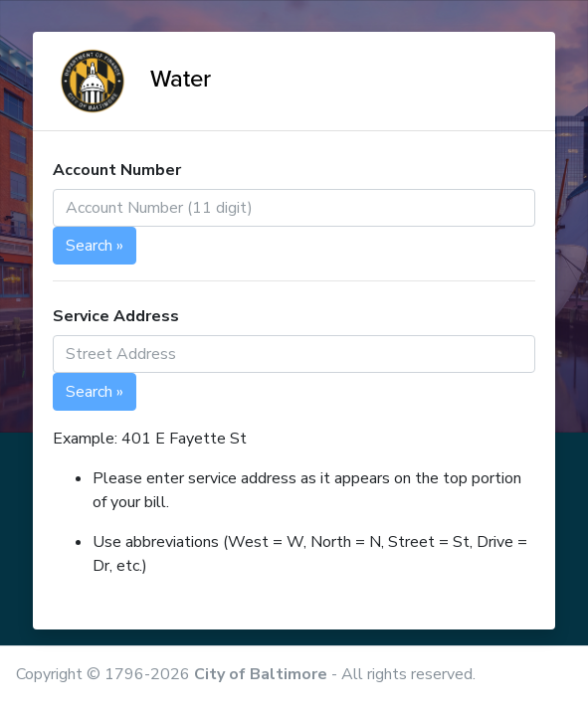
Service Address (116, 316)
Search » (95, 246)
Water (132, 79)
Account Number (117, 170)
